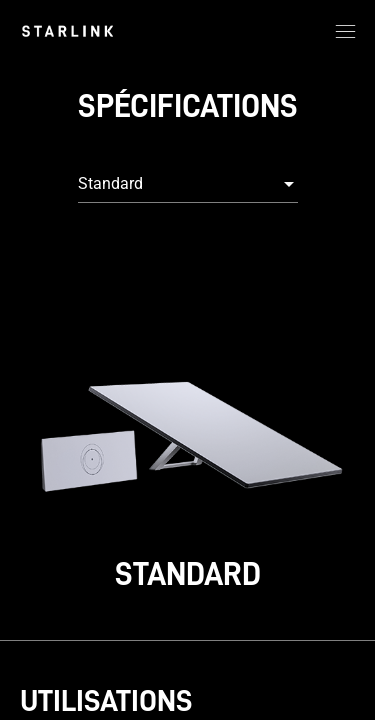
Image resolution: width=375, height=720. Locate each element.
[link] (67, 31)
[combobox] (188, 184)
